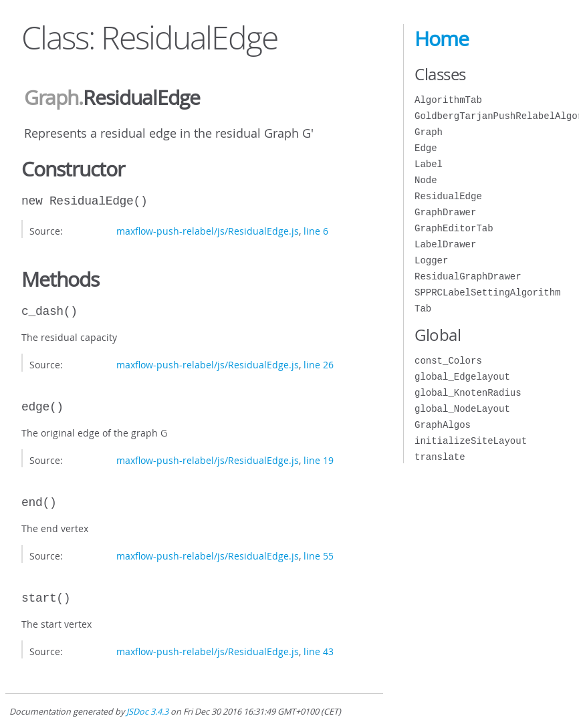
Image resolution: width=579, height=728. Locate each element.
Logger (431, 260)
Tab (423, 309)
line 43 (319, 651)
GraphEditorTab (454, 228)
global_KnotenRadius (468, 393)
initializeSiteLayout (471, 441)
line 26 (319, 365)
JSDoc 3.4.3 (147, 712)
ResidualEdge (448, 196)
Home (442, 39)
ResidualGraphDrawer (468, 276)
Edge (426, 148)
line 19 (319, 460)
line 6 (316, 231)
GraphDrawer (445, 212)
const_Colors (448, 361)
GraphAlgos (443, 425)
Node (426, 180)
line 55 (319, 556)
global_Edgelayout (462, 377)
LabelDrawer (445, 244)
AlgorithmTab (448, 100)
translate (440, 457)
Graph (51, 98)
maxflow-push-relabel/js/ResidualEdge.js (208, 231)
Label (429, 164)
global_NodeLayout (462, 409)
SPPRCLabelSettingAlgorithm (487, 292)
